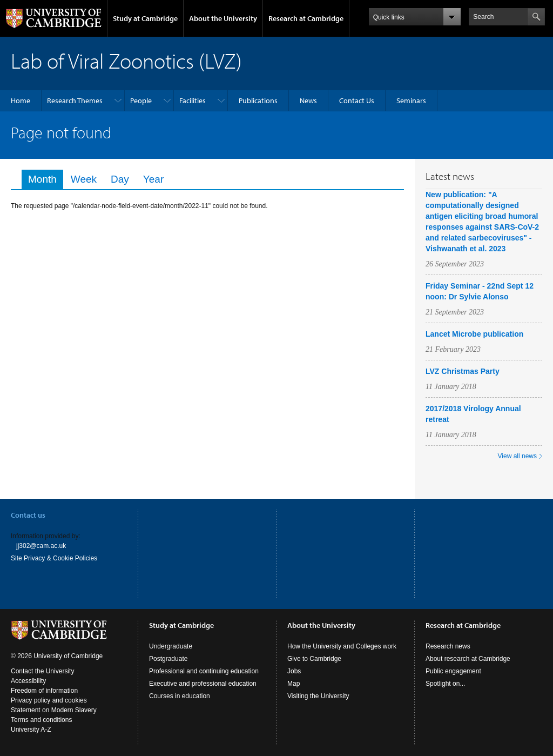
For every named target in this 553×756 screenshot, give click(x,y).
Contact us (28, 515)
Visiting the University (318, 696)
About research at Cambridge (468, 659)
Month (46, 179)
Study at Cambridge (145, 18)
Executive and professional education (203, 684)
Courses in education (180, 696)
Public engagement (453, 671)
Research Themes (75, 101)
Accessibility (28, 681)
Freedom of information (44, 691)
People (141, 101)
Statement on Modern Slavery (54, 710)
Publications (258, 101)
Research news (448, 646)
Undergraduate (171, 646)
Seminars (411, 101)
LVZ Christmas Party (463, 371)
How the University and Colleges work (342, 646)
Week (84, 179)
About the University (223, 18)
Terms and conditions (41, 720)
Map (294, 684)
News (308, 101)
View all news (517, 456)
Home (21, 101)
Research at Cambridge (306, 18)
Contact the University (42, 671)
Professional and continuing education (204, 671)
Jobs (294, 671)
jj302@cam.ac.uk (41, 546)
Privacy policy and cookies (49, 700)
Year (153, 179)
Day (120, 179)
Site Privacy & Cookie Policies (54, 558)
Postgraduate (168, 659)
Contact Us (357, 101)
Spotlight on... (445, 684)
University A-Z (31, 730)
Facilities (193, 101)
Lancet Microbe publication (474, 334)
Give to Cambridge (314, 659)
